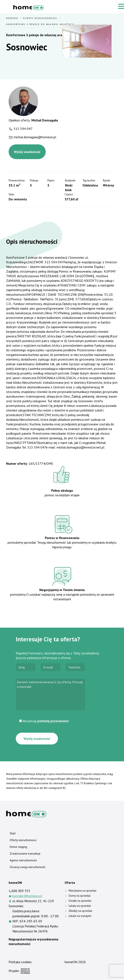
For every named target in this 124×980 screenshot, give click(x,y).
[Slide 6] (101, 52)
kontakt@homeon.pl (27, 896)
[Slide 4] (90, 52)
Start (13, 833)
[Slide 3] (84, 52)
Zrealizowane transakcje (25, 854)
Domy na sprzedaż (80, 896)
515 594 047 (23, 129)
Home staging (18, 847)
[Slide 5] (95, 52)
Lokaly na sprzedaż (80, 906)
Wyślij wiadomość (27, 152)
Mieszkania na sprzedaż (83, 891)
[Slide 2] (78, 52)
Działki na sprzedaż (80, 901)
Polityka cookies (20, 962)
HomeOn (12, 18)
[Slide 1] (72, 52)
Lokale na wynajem (80, 916)
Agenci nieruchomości (23, 860)
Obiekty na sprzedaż (80, 911)
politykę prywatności (53, 721)
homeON (71, 962)
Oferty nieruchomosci (40, 18)
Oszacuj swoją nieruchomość (28, 867)
